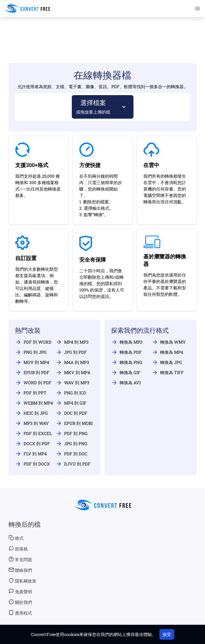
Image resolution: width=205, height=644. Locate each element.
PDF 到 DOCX (32, 464)
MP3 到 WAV (32, 423)
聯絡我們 (20, 570)
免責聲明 (20, 591)
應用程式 (20, 613)
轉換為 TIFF (168, 373)
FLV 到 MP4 (31, 454)
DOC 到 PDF (71, 413)
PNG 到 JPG (31, 352)
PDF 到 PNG (72, 433)
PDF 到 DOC (71, 454)
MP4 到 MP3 (72, 342)
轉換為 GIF (126, 373)
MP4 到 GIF (71, 403)
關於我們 (20, 602)
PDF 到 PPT (31, 393)
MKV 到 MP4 (73, 373)
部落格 (18, 549)
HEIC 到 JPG (31, 413)
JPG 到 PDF (71, 352)
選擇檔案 (93, 106)
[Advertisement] (102, 32)
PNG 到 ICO (71, 393)
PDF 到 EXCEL (33, 433)
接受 (167, 634)
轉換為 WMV (169, 342)
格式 (16, 538)
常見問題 (20, 559)
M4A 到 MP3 (72, 362)
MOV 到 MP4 (32, 362)
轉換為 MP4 (167, 352)
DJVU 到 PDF (73, 464)
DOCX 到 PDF (32, 444)
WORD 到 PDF (33, 383)
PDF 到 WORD (33, 342)
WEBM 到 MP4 (34, 403)
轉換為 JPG (167, 362)
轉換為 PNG (127, 362)
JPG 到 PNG (71, 444)
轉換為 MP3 (127, 342)
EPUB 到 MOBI (74, 423)
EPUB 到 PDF (32, 373)
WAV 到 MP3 (72, 383)
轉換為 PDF (126, 352)
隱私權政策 (22, 581)
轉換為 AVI (126, 383)
